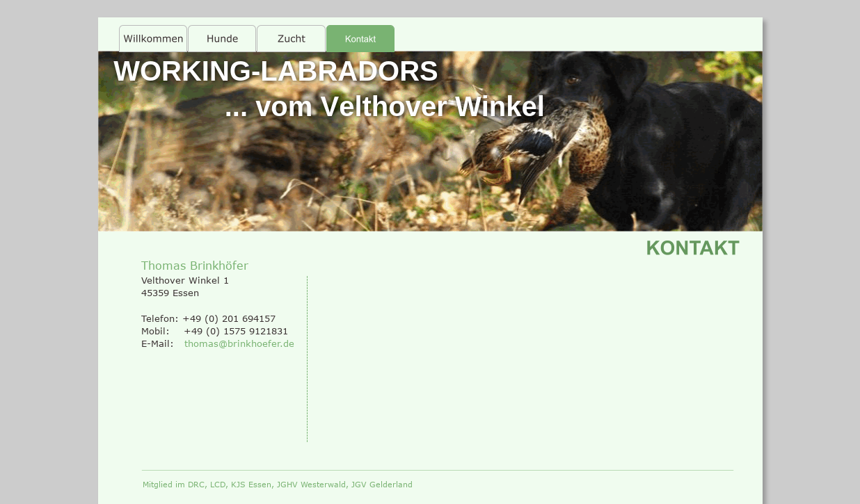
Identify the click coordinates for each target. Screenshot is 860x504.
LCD (218, 484)
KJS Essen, (254, 484)
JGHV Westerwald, (314, 484)
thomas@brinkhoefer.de (239, 343)
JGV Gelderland (382, 484)
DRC (196, 484)
